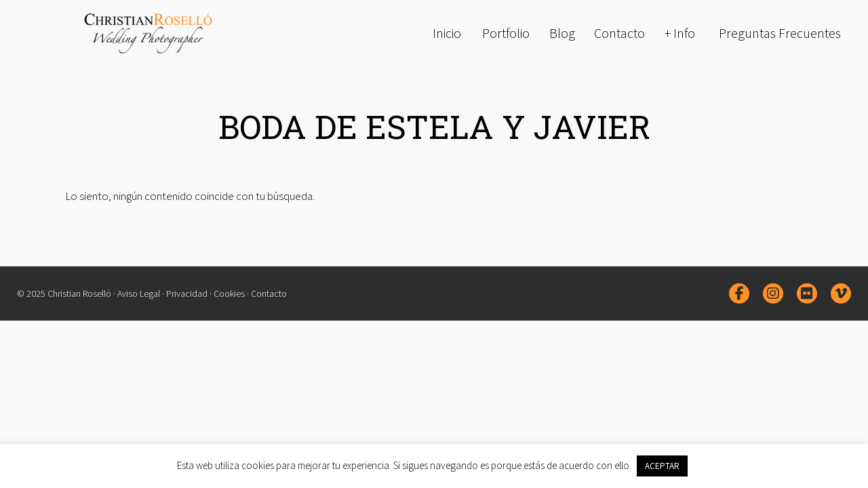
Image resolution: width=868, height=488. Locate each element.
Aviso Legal (139, 293)
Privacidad (187, 293)
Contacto (269, 293)
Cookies (229, 293)
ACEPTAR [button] (662, 466)
